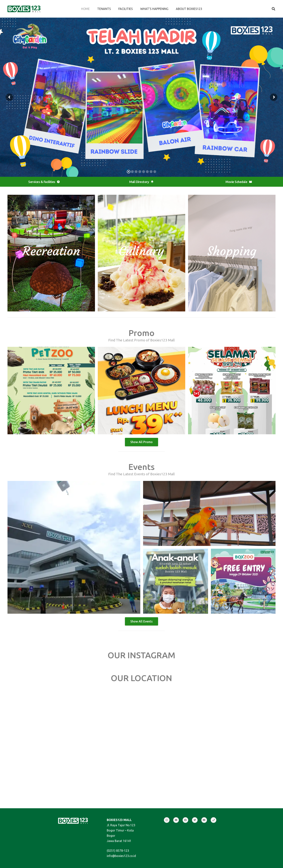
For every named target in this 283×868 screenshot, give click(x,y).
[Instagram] (167, 820)
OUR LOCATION (141, 678)
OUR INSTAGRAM (141, 655)
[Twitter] (195, 820)
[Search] (273, 9)
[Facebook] (185, 820)
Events (141, 467)
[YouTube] (204, 820)
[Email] (176, 820)
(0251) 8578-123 (118, 851)
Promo (141, 333)
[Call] (214, 820)
